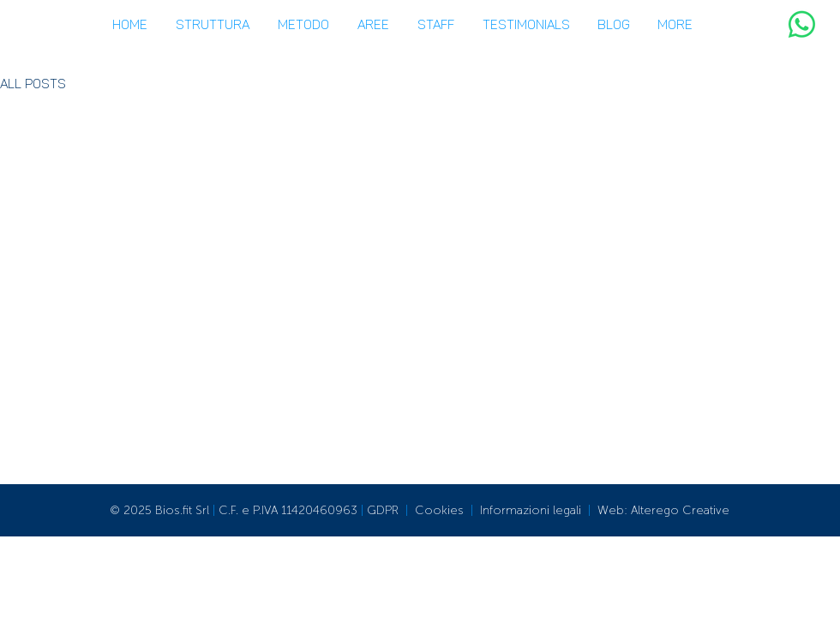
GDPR (383, 510)
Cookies (439, 510)
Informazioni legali (531, 510)
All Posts (33, 84)
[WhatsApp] (802, 24)
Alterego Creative (680, 510)
